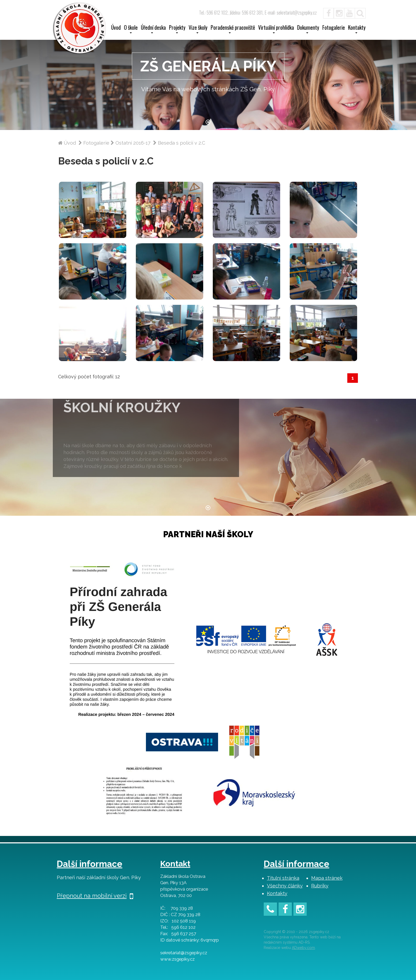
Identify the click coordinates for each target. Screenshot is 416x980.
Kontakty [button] (357, 29)
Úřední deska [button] (153, 29)
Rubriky (320, 886)
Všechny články (285, 886)
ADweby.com (303, 948)
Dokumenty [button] (308, 29)
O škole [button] (131, 29)
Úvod (116, 28)
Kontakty (277, 893)
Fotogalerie (334, 28)
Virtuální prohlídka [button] (276, 29)
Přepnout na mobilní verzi (95, 896)
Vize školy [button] (198, 29)
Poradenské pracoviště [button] (233, 29)
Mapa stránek (327, 878)
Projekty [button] (177, 29)
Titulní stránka (283, 878)
